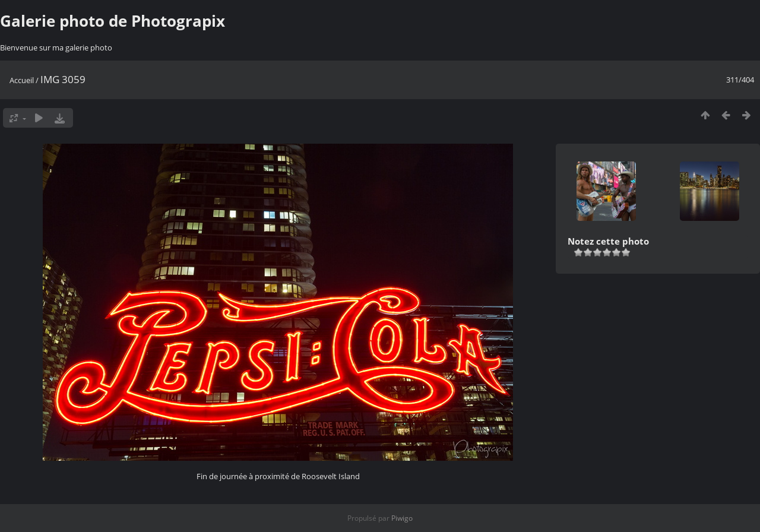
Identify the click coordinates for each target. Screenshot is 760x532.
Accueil (22, 80)
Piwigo (402, 518)
